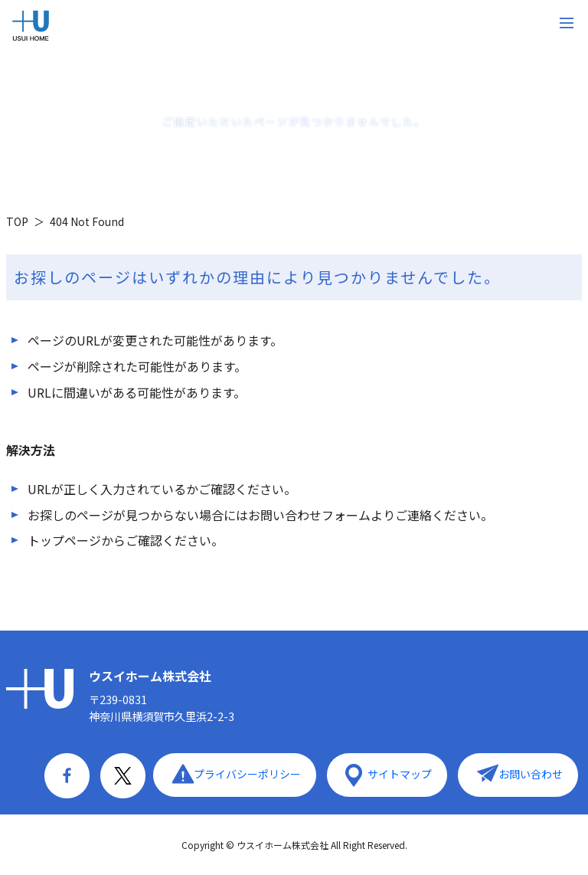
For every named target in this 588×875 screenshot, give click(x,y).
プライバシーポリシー (247, 774)
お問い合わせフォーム (309, 515)
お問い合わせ (531, 774)
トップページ (64, 540)
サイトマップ (400, 774)
